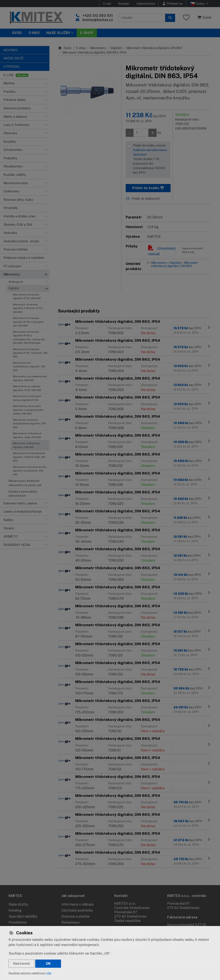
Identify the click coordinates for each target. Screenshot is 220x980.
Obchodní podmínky (77, 910)
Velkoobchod (146, 4)
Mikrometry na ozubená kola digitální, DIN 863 (30, 378)
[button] (46, 83)
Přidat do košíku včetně (151, 159)
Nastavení (21, 964)
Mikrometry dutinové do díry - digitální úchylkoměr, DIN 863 (30, 471)
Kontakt (124, 4)
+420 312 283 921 (98, 16)
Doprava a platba (75, 916)
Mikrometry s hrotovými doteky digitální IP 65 (27, 398)
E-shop (81, 48)
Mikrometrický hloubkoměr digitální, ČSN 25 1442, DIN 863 (29, 457)
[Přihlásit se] (172, 4)
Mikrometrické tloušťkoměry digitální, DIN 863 (29, 367)
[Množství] (141, 133)
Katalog (15, 910)
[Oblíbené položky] (186, 18)
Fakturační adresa (182, 917)
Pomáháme (18, 922)
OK (48, 964)
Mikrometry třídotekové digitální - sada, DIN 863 (27, 435)
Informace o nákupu (78, 904)
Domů (65, 48)
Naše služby (18, 904)
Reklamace (70, 922)
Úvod (17, 33)
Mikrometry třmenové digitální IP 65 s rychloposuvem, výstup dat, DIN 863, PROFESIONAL (29, 337)
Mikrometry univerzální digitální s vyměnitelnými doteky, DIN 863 (28, 410)
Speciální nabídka (23, 916)
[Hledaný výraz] (142, 18)
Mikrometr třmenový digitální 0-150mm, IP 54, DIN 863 (28, 308)
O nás (107, 4)
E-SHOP (87, 33)
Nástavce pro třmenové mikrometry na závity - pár (25, 483)
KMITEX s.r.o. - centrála (187, 896)
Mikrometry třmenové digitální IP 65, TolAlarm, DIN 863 (30, 353)
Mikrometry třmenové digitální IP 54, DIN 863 (27, 296)
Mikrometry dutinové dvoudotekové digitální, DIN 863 (29, 424)
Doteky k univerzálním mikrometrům (23, 494)
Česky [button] (198, 4)
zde (49, 973)
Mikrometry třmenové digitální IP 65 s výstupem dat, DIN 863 (28, 322)
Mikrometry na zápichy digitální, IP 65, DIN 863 (27, 388)
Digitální (14, 288)
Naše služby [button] (58, 33)
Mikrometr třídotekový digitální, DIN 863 (26, 445)
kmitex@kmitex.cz (98, 20)
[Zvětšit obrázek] (87, 94)
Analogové (16, 282)
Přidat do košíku (148, 188)
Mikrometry (98, 48)
